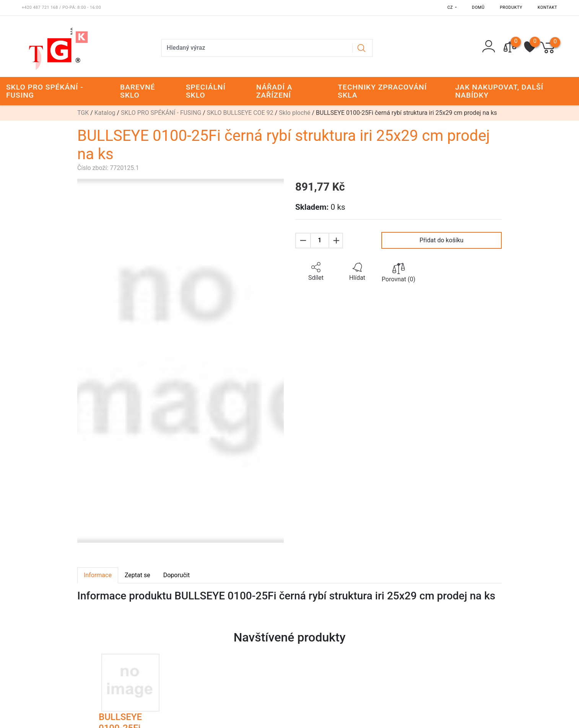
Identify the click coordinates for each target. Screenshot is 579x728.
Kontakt (547, 7)
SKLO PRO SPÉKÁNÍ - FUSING (161, 113)
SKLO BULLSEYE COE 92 (240, 113)
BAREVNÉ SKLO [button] (138, 91)
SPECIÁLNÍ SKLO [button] (206, 91)
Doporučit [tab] (176, 575)
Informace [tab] (98, 575)
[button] (316, 272)
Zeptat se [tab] (137, 575)
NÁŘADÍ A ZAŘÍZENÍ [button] (274, 91)
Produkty (511, 7)
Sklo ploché (294, 113)
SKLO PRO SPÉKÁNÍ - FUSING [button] (45, 91)
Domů (478, 7)
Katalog (105, 113)
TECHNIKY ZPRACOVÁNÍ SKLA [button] (382, 91)
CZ (451, 7)
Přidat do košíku (442, 240)
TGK (83, 113)
